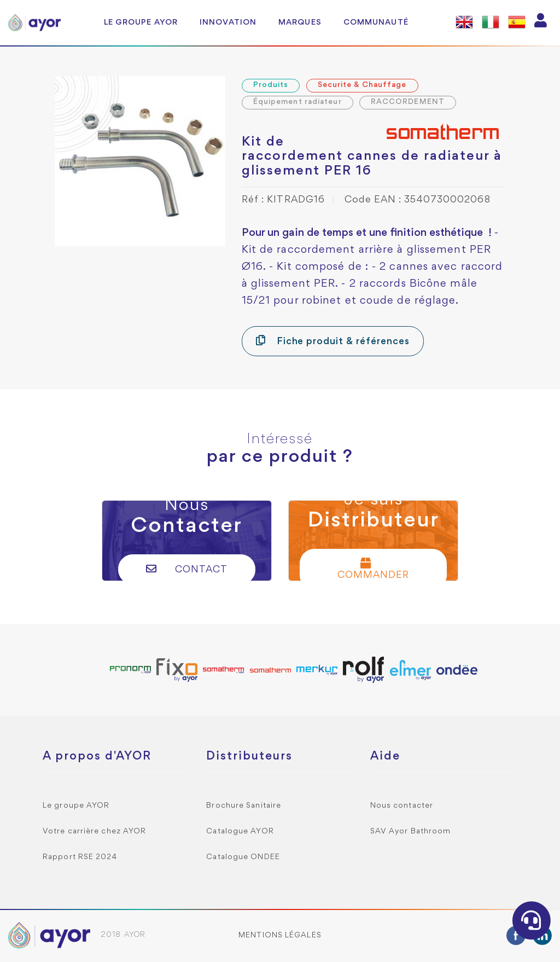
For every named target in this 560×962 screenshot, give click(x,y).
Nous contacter (402, 806)
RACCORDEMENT (408, 102)
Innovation (228, 22)
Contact (187, 569)
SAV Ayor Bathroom (411, 831)
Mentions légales (280, 935)
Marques (300, 22)
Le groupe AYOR (141, 22)
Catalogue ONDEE (243, 857)
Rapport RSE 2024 (80, 857)
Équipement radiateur (297, 102)
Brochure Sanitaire (244, 806)
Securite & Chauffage (362, 85)
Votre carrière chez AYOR (94, 831)
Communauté (376, 22)
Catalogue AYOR (240, 831)
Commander (373, 569)
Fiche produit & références (333, 341)
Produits (271, 85)
